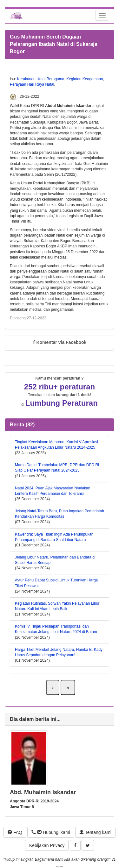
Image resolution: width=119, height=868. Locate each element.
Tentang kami (95, 832)
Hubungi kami (51, 832)
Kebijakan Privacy (47, 845)
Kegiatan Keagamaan (85, 79)
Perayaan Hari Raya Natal (32, 84)
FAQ (15, 832)
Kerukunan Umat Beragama (41, 79)
